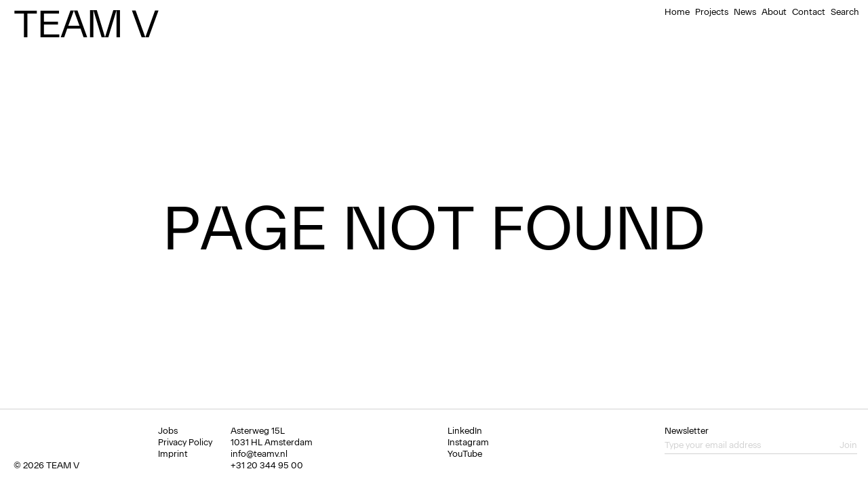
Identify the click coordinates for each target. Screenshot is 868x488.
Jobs (168, 431)
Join (848, 445)
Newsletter (687, 431)
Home (677, 12)
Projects (712, 12)
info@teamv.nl (259, 454)
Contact (809, 12)
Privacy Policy (185, 442)
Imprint (173, 454)
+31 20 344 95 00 (267, 465)
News (745, 12)
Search (845, 12)
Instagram (468, 442)
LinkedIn (465, 431)
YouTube (465, 454)
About (774, 12)
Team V (86, 24)
